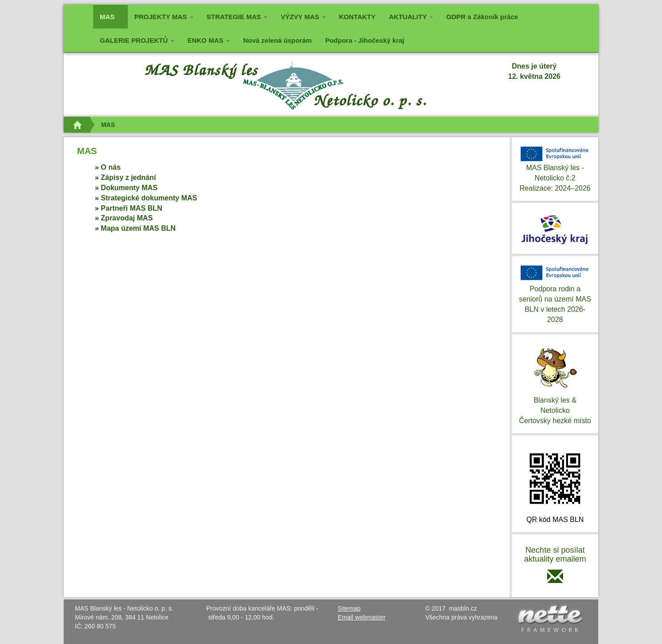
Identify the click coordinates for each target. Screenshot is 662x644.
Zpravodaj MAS (127, 218)
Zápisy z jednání (128, 177)
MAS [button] (114, 16)
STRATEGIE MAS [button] (237, 17)
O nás (110, 167)
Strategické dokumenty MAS (149, 198)
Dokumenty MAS (129, 188)
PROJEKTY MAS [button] (164, 17)
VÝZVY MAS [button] (303, 17)
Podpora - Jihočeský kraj (365, 40)
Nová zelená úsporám (278, 40)
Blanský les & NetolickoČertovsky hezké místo (555, 383)
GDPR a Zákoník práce (482, 17)
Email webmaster (362, 617)
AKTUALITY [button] (411, 17)
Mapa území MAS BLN (138, 228)
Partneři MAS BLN (131, 208)
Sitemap (349, 608)
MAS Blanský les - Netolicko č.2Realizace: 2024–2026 (555, 168)
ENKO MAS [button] (209, 40)
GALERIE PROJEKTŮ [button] (137, 40)
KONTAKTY (357, 17)
